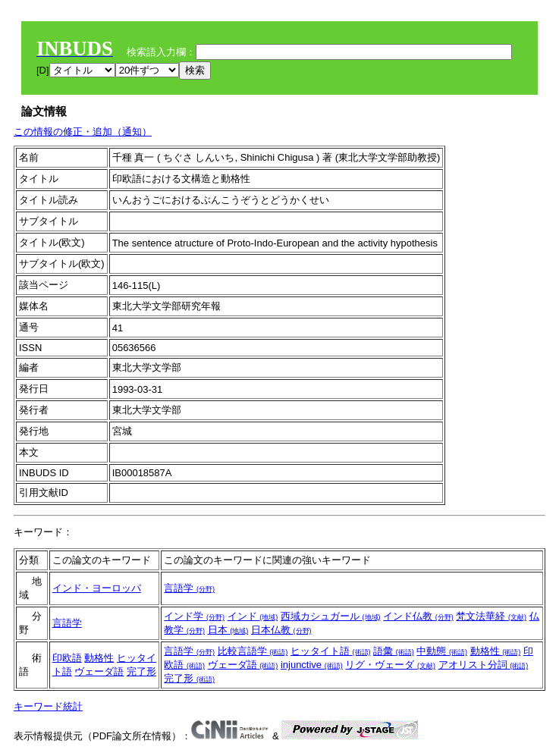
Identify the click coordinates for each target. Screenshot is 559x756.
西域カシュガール (331, 616)
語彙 (394, 651)
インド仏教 (418, 616)
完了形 (141, 671)
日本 (228, 630)
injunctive (312, 665)
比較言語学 (253, 651)
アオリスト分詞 (484, 665)
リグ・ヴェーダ (390, 665)
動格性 (99, 658)
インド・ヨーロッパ (97, 588)
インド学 (194, 616)
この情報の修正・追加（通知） (83, 132)
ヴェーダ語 (99, 671)
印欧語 (67, 658)
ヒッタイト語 (331, 651)
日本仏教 (281, 630)
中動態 (442, 651)
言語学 (189, 588)
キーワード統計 (48, 706)
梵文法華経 (491, 616)
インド (253, 616)
